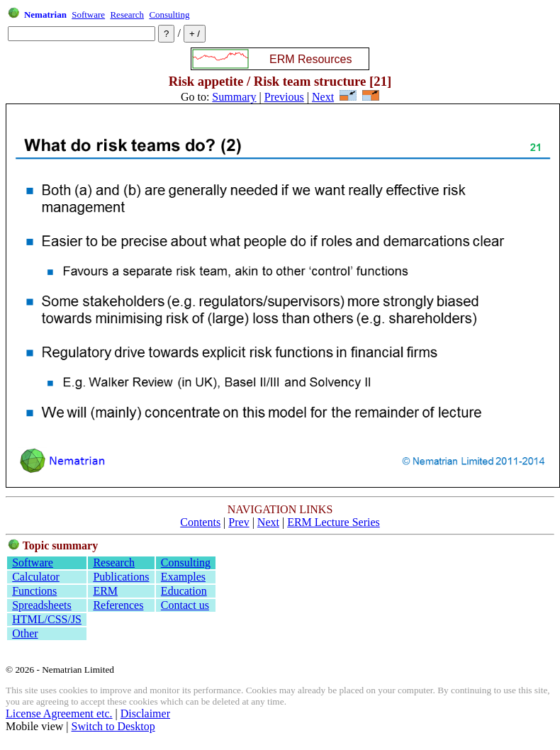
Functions (34, 591)
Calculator (36, 577)
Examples (183, 577)
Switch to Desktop (113, 726)
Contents (200, 522)
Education (184, 591)
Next (323, 97)
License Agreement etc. (59, 713)
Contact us (185, 605)
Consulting (169, 15)
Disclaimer (145, 713)
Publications (121, 577)
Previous (284, 97)
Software (88, 15)
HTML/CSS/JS (47, 619)
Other (25, 633)
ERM (105, 591)
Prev (239, 522)
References (118, 605)
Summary (234, 97)
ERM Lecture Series (334, 522)
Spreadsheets (42, 605)
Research (127, 15)
